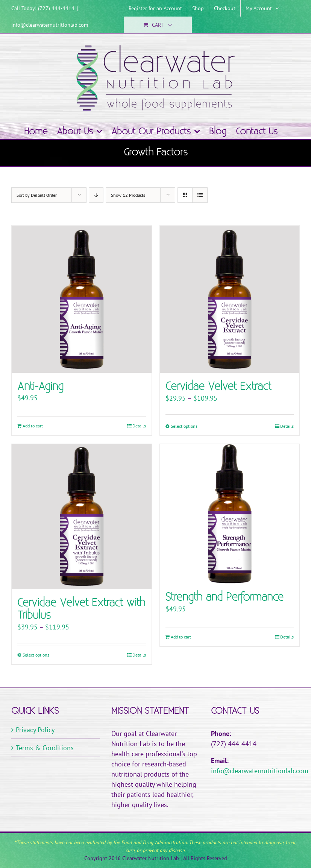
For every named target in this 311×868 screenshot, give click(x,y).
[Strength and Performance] (230, 514)
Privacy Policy (35, 730)
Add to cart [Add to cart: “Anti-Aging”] (33, 426)
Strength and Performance (225, 597)
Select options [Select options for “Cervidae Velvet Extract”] (184, 426)
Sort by (37, 195)
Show (128, 195)
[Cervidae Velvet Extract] (230, 299)
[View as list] (200, 195)
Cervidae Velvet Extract (218, 387)
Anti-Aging (40, 387)
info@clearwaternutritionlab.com (50, 25)
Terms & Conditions (45, 748)
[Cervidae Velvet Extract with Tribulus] (82, 517)
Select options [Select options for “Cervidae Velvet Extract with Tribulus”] (36, 655)
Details (139, 426)
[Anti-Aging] (82, 299)
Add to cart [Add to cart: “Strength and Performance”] (181, 637)
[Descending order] (96, 195)
